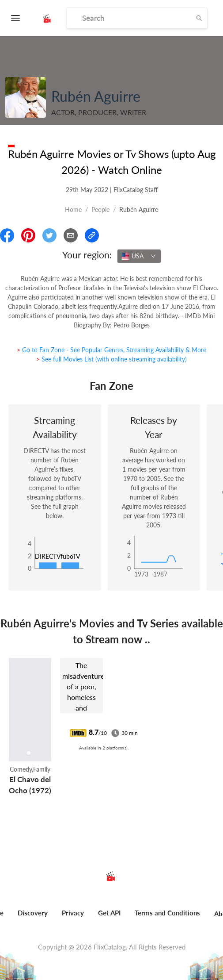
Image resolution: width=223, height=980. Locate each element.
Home (73, 209)
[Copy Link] (92, 235)
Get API (109, 913)
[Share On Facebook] (7, 235)
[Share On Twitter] (49, 235)
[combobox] (139, 256)
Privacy (73, 913)
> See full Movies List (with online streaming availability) (111, 359)
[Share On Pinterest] (28, 235)
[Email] (71, 235)
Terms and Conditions (167, 913)
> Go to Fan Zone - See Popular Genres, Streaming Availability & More (111, 350)
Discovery (33, 913)
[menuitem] (33, 918)
